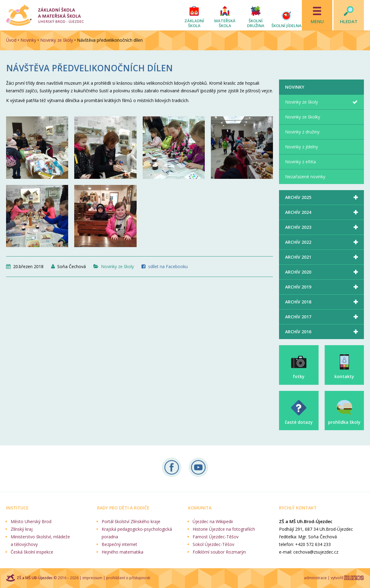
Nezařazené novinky (305, 177)
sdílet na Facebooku (168, 266)
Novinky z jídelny (302, 147)
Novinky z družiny (302, 132)
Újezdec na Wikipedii (213, 521)
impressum (92, 578)
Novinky (28, 40)
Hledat (349, 21)
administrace (315, 578)
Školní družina (256, 23)
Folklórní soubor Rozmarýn (219, 552)
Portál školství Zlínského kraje (131, 521)
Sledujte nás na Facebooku (172, 467)
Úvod (11, 40)
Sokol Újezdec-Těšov (213, 544)
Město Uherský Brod (31, 521)
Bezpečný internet (119, 544)
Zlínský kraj (22, 529)
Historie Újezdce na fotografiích (224, 529)
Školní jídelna (286, 26)
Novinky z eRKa (300, 162)
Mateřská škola (225, 23)
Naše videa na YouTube (198, 467)
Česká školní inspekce (32, 552)
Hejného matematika (122, 552)
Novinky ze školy (57, 40)
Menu (317, 21)
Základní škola (194, 23)
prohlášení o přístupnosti (128, 578)
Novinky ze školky (303, 117)
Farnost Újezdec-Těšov (216, 537)
